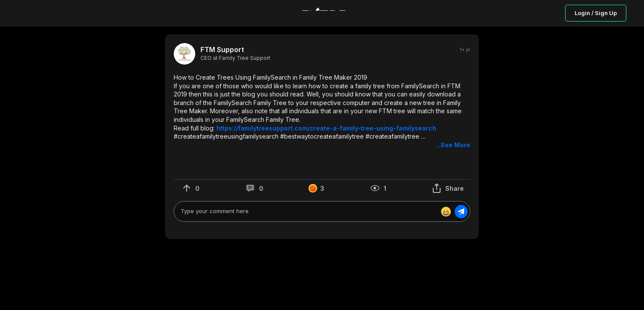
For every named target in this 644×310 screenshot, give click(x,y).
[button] (322, 111)
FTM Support (222, 50)
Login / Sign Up (596, 13)
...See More (453, 145)
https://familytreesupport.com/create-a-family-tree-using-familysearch (326, 128)
